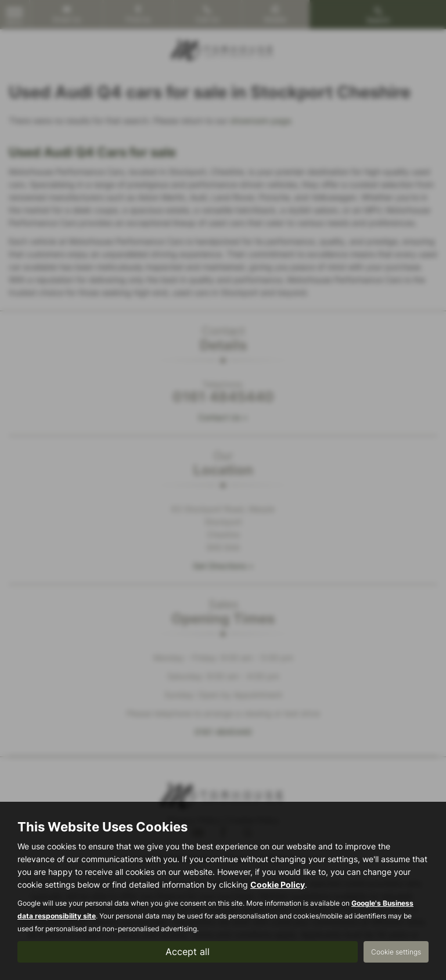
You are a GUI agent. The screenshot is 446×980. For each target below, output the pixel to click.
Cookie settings (396, 952)
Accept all (188, 952)
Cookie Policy (278, 884)
